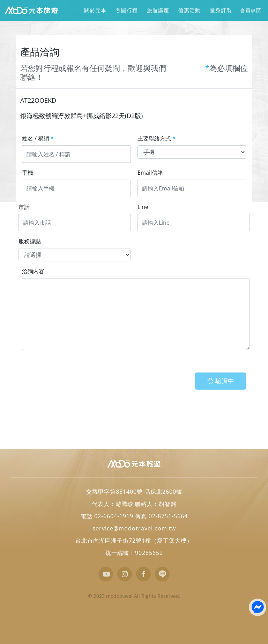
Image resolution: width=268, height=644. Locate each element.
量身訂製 (221, 10)
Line (143, 207)
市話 (24, 207)
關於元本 (95, 10)
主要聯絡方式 (157, 138)
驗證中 (220, 381)
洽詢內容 (33, 271)
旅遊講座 (158, 10)
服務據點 (30, 241)
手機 (28, 173)
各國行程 (126, 10)
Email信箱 (150, 173)
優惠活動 (189, 10)
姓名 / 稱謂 (38, 138)
